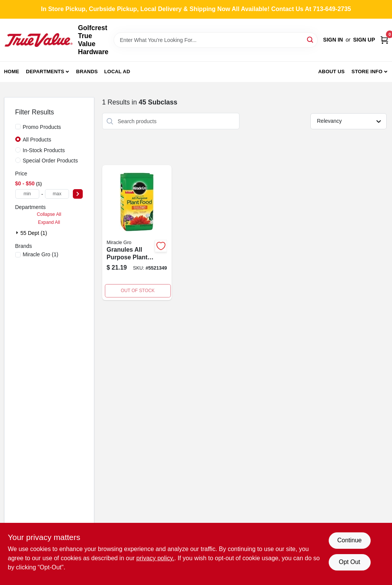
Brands (87, 72)
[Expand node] (18, 233)
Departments (45, 72)
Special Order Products (51, 161)
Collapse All (49, 214)
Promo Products (42, 127)
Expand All (49, 222)
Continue (349, 540)
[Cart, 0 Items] (384, 40)
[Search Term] (216, 40)
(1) (41, 254)
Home (12, 72)
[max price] (57, 194)
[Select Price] (78, 194)
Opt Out (349, 562)
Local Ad (117, 72)
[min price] (27, 194)
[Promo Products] (18, 127)
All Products (37, 140)
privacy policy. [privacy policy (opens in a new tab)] (155, 558)
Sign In (333, 40)
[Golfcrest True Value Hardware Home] (39, 40)
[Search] (311, 39)
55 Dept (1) (34, 233)
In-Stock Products (44, 150)
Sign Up (364, 40)
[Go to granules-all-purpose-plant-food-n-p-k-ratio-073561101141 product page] (137, 233)
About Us (331, 72)
